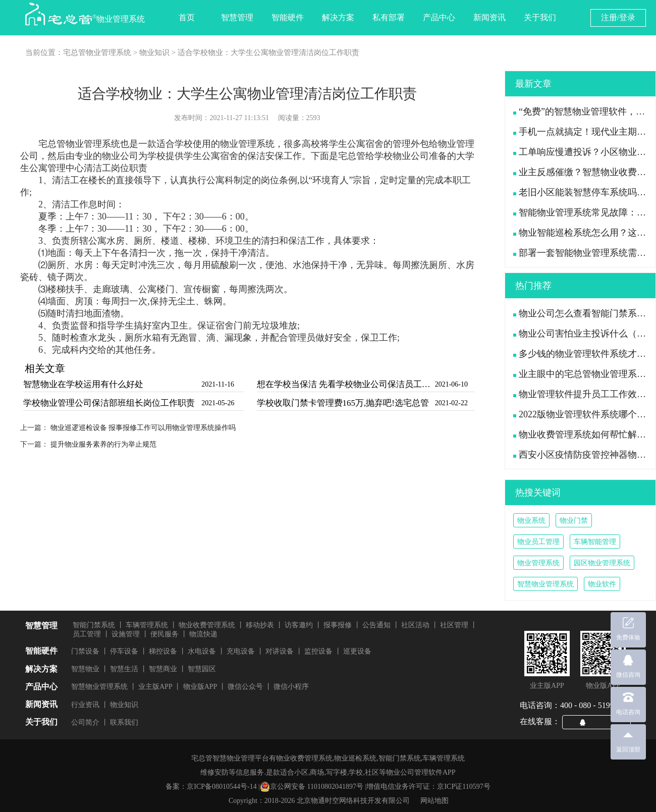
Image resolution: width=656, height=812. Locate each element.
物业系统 (531, 521)
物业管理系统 (538, 563)
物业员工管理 (538, 542)
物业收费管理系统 (207, 625)
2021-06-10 (451, 384)
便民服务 (165, 634)
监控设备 (318, 651)
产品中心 (439, 17)
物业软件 (602, 584)
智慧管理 (237, 17)
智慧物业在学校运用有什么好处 (83, 384)
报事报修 (338, 625)
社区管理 (454, 625)
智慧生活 (124, 669)
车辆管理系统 (147, 625)
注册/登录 (618, 17)
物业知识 (154, 52)
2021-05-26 (218, 403)
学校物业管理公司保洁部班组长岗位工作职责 (109, 403)
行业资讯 (85, 705)
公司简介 (85, 722)
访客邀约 (299, 625)
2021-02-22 (451, 403)
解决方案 (338, 17)
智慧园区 (202, 669)
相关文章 (45, 368)
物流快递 (203, 634)
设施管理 (126, 634)
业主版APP (155, 687)
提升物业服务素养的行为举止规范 (103, 444)
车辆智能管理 (595, 542)
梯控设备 (163, 651)
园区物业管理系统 (602, 563)
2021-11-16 (218, 384)
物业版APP (200, 687)
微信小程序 (291, 687)
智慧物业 (85, 669)
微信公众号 (245, 687)
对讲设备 (280, 651)
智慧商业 (163, 669)
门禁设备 (85, 651)
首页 (187, 17)
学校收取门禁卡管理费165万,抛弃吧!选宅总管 (343, 403)
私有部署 (389, 17)
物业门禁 (574, 521)
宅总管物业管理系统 (97, 52)
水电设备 (202, 651)
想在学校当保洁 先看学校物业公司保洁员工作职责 (345, 384)
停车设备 (124, 651)
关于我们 (540, 17)
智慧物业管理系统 (545, 584)
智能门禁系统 (94, 625)
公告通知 (376, 625)
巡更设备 (357, 651)
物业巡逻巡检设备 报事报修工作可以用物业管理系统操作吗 (143, 428)
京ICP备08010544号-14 (222, 787)
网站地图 (434, 801)
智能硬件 (288, 17)
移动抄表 (260, 625)
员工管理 (87, 634)
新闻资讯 (489, 17)
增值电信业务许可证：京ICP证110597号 (428, 787)
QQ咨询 (600, 722)
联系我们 (124, 722)
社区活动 (415, 625)
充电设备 (241, 651)
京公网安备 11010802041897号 (312, 787)
